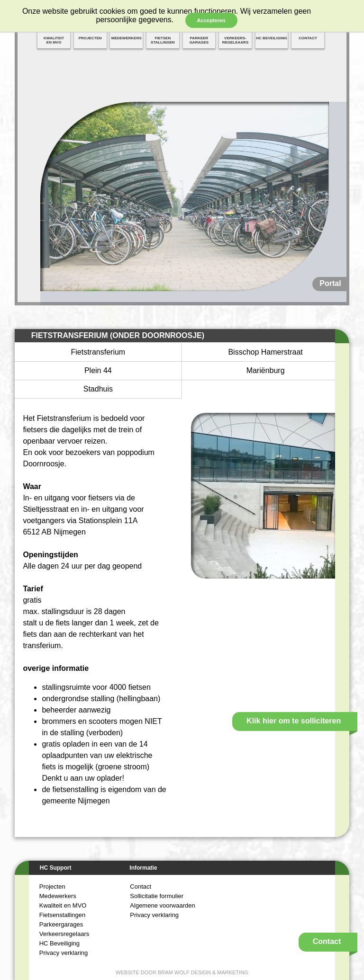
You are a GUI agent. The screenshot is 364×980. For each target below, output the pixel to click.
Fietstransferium (98, 352)
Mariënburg (266, 370)
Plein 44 (98, 370)
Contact (141, 886)
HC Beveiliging (59, 943)
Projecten (52, 886)
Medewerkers (58, 896)
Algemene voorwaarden (162, 905)
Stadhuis (98, 389)
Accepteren (211, 20)
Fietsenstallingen (63, 915)
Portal (330, 283)
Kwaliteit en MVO (63, 905)
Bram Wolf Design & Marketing (203, 972)
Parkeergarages (61, 924)
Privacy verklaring (64, 953)
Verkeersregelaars (64, 934)
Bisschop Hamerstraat (265, 352)
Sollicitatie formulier (157, 896)
